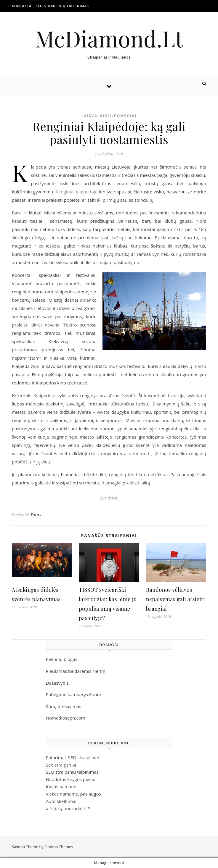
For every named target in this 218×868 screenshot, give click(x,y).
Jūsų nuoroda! (68, 808)
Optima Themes (59, 847)
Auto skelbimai (61, 801)
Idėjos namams (62, 786)
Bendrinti (109, 498)
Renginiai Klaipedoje (77, 192)
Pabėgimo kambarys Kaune (74, 694)
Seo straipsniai (61, 765)
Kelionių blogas (62, 659)
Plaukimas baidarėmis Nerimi (76, 671)
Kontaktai (22, 6)
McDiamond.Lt (109, 38)
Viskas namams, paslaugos (73, 794)
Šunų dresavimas (64, 706)
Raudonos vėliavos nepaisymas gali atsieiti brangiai (175, 599)
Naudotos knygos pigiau (71, 779)
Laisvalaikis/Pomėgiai (109, 116)
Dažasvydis (57, 683)
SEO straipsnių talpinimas (62, 6)
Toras (36, 515)
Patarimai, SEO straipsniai (72, 757)
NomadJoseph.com (66, 718)
